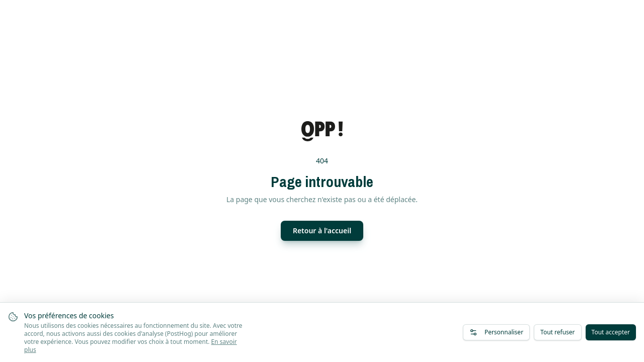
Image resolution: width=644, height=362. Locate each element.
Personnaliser (496, 332)
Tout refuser (557, 332)
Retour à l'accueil (322, 231)
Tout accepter (611, 332)
